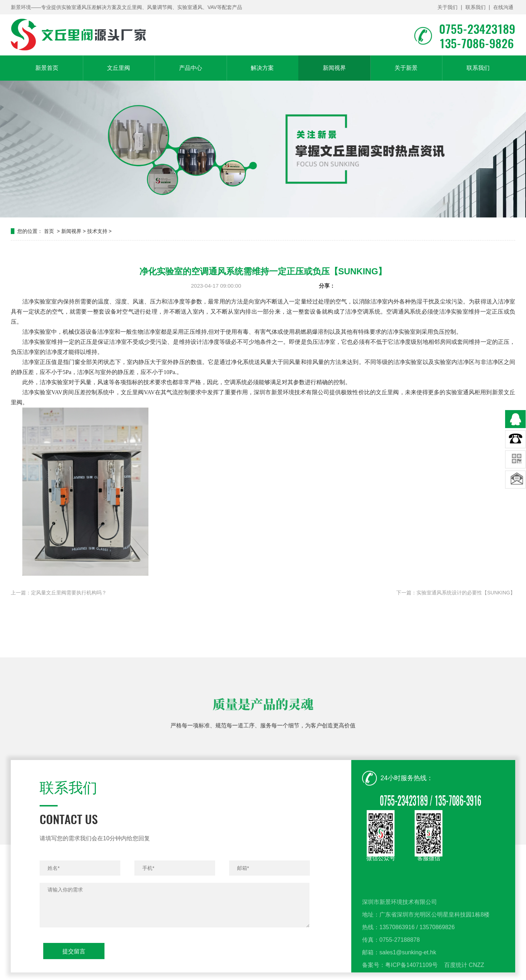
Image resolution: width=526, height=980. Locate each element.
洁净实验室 (37, 342)
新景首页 (47, 68)
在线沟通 (503, 7)
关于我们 (447, 7)
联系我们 (476, 7)
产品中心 (191, 68)
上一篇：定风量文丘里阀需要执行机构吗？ (59, 593)
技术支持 (97, 231)
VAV (149, 392)
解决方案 (262, 68)
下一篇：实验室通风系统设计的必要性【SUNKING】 (456, 593)
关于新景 (406, 68)
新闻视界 (334, 68)
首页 (49, 231)
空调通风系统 (404, 312)
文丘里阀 (119, 68)
